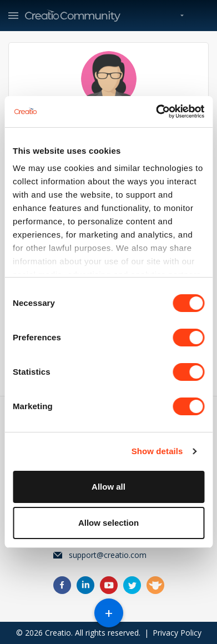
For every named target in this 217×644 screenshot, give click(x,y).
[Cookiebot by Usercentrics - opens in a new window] (156, 112)
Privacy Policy (177, 633)
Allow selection (108, 523)
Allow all (108, 487)
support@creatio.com (108, 555)
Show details (157, 451)
